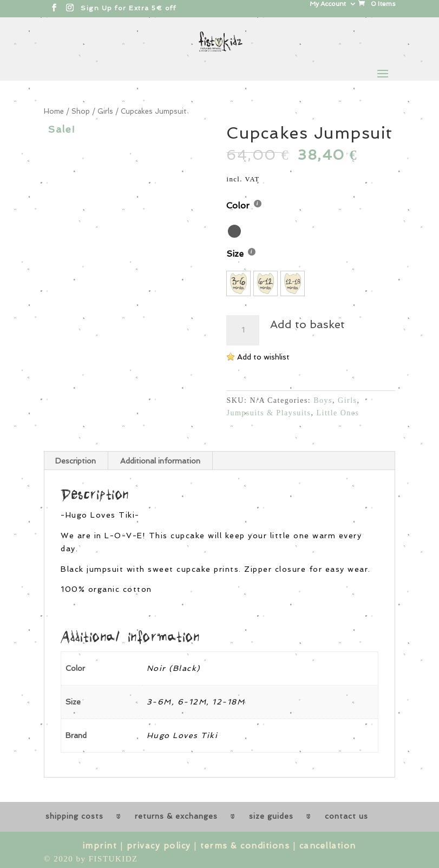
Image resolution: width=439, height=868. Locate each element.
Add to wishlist (263, 357)
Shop (81, 111)
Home (54, 111)
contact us (346, 816)
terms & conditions (245, 846)
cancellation (328, 846)
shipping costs (74, 816)
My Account (328, 4)
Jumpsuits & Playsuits (268, 413)
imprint (100, 846)
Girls (105, 111)
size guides (271, 816)
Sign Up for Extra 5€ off (128, 8)
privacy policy (159, 846)
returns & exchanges (176, 816)
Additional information (160, 461)
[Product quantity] (243, 330)
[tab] (76, 461)
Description (76, 461)
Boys (323, 400)
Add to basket (307, 324)
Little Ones (338, 413)
